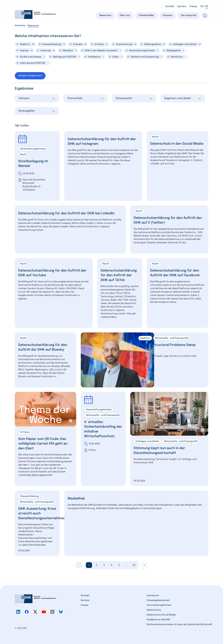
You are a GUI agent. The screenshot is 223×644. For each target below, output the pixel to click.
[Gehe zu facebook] (27, 612)
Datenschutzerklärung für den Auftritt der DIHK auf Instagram (100, 142)
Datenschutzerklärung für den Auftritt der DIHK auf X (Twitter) (166, 220)
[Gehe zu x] (35, 612)
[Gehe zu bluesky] (61, 612)
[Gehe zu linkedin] (18, 612)
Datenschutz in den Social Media (172, 146)
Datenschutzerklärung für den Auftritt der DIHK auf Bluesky (44, 348)
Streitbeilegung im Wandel (34, 164)
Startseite (20, 26)
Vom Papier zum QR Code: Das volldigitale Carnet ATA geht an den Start (44, 444)
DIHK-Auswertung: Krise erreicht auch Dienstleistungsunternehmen (43, 514)
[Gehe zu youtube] (44, 612)
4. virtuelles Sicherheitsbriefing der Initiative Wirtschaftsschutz (101, 430)
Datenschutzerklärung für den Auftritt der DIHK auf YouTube (51, 273)
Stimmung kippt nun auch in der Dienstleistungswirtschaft (160, 451)
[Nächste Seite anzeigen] (144, 565)
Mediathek (77, 499)
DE (207, 6)
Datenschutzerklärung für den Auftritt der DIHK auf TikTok (120, 276)
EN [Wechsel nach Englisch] (202, 6)
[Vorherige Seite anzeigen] (79, 565)
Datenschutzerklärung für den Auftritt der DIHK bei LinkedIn (68, 213)
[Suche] (205, 16)
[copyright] (148, 382)
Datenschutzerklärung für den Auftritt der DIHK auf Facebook (176, 273)
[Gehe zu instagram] (52, 612)
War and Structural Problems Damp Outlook (168, 348)
